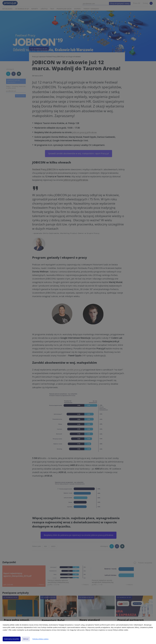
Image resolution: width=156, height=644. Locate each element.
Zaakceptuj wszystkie (12, 639)
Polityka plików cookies (40, 639)
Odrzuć (26, 639)
